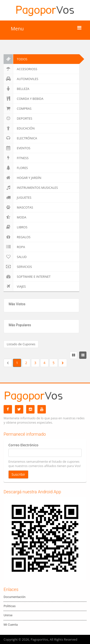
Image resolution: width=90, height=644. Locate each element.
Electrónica (20, 138)
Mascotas (18, 207)
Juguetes (18, 197)
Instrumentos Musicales (31, 188)
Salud (15, 257)
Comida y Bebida (24, 99)
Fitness (16, 158)
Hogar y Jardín (22, 178)
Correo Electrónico (23, 445)
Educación (19, 128)
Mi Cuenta (11, 625)
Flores (16, 168)
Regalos (17, 237)
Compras (18, 108)
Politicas (10, 606)
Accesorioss (20, 69)
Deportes (18, 118)
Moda (15, 217)
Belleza (16, 89)
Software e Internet (27, 277)
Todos (15, 59)
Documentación (15, 597)
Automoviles (21, 79)
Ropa (14, 247)
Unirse (8, 615)
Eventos (17, 148)
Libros (15, 227)
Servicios (18, 267)
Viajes (15, 286)
